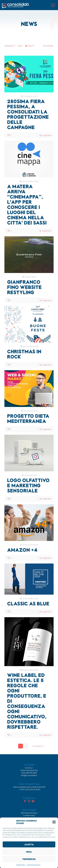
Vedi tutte (48, 46)
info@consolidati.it (29, 775)
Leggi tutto (47, 135)
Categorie (10, 46)
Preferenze (29, 859)
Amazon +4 (22, 550)
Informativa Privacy (34, 865)
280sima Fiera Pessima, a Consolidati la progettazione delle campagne (28, 114)
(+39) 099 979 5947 (29, 773)
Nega (29, 852)
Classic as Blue (28, 603)
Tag (20, 46)
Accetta (29, 844)
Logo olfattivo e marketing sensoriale (28, 485)
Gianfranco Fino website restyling (24, 287)
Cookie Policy (21, 865)
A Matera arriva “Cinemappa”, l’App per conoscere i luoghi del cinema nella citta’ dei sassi (27, 204)
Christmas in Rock (24, 354)
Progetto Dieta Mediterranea (28, 418)
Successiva (38, 746)
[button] (54, 822)
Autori (30, 46)
